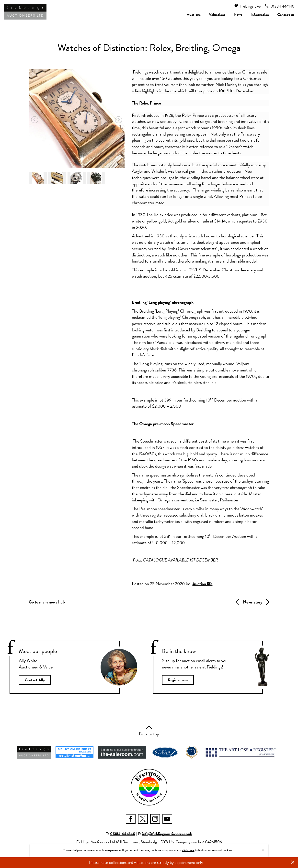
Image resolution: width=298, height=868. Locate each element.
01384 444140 (280, 6)
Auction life (202, 584)
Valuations (217, 15)
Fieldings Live (247, 6)
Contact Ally (36, 680)
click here (188, 850)
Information (260, 15)
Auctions (194, 15)
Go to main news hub (47, 602)
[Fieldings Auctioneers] (25, 12)
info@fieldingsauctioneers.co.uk (167, 835)
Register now (179, 680)
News (238, 15)
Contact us (286, 15)
